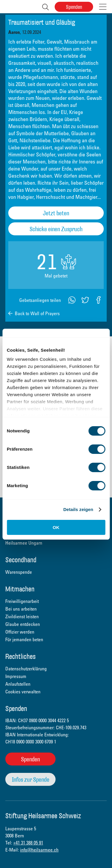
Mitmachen (20, 590)
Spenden (74, 7)
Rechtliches (21, 657)
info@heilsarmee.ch (39, 850)
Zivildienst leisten (22, 616)
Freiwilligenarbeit (22, 601)
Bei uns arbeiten (21, 609)
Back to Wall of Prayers (37, 313)
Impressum (16, 676)
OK (56, 527)
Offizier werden (20, 632)
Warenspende (19, 572)
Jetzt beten (56, 213)
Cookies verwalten (23, 692)
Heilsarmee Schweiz (9, 7)
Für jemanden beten (24, 639)
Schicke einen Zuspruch (56, 229)
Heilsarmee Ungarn (24, 543)
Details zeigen (78, 509)
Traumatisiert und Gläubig (42, 23)
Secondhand (21, 560)
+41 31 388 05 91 (28, 843)
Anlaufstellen (18, 684)
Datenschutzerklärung (26, 669)
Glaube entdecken (23, 624)
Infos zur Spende (31, 779)
